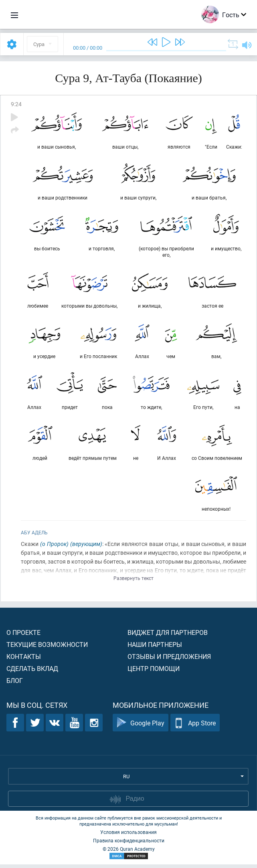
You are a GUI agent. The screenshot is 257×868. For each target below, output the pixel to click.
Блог (15, 684)
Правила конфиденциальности (129, 844)
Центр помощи (154, 672)
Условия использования (128, 836)
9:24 (16, 104)
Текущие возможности (47, 648)
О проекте (23, 636)
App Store (195, 726)
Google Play (141, 726)
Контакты (24, 660)
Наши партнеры (155, 648)
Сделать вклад (32, 672)
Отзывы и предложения (169, 660)
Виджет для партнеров (168, 636)
